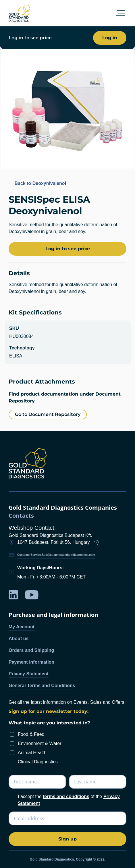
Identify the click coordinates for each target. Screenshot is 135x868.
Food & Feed (31, 734)
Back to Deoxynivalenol (37, 183)
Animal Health (32, 753)
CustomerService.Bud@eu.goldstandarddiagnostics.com (56, 555)
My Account (22, 627)
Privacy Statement (29, 674)
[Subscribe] (67, 839)
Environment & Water (39, 743)
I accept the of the (69, 800)
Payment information (31, 662)
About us (19, 639)
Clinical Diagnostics (38, 762)
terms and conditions (66, 796)
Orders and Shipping (31, 650)
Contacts (21, 516)
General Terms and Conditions (42, 686)
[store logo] (19, 13)
